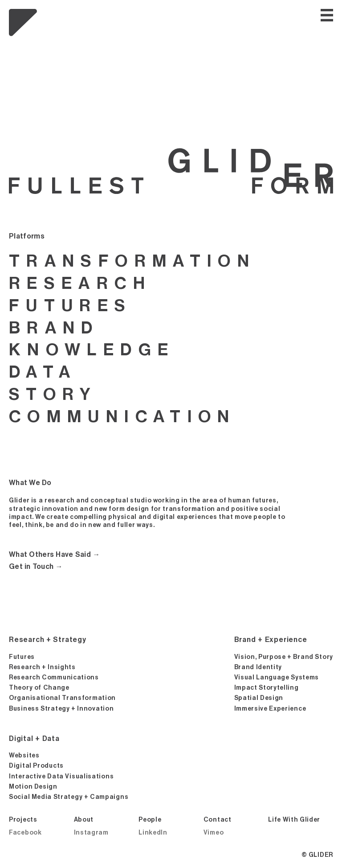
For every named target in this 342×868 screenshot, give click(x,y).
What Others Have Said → (55, 555)
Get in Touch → (36, 567)
